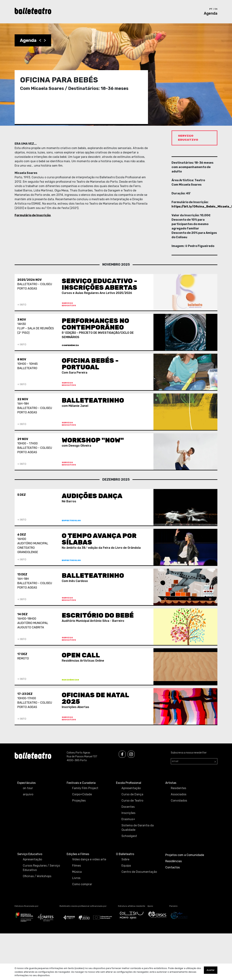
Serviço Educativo (30, 854)
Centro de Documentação (139, 872)
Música (77, 872)
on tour (28, 788)
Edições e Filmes (78, 854)
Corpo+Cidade (82, 794)
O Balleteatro (125, 854)
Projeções (79, 801)
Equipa (126, 866)
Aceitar (211, 970)
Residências (174, 861)
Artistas (171, 783)
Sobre (125, 859)
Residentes (178, 788)
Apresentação (131, 788)
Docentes (128, 807)
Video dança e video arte (89, 859)
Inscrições (128, 813)
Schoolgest (129, 836)
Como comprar (82, 884)
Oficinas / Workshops (37, 876)
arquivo (28, 794)
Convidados (179, 801)
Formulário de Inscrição (33, 215)
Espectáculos (26, 783)
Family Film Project (85, 788)
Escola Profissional (129, 783)
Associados (179, 794)
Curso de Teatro (132, 801)
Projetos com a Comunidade (185, 855)
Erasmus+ (128, 819)
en (216, 9)
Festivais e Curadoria (81, 783)
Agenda (211, 13)
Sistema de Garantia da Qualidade (138, 828)
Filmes (77, 866)
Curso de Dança (132, 794)
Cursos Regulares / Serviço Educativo (41, 868)
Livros (76, 878)
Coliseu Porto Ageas (78, 753)
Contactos (173, 867)
